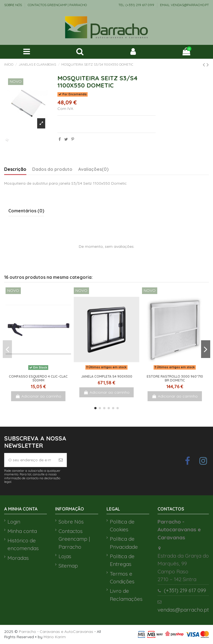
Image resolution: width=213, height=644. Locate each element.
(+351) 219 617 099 (185, 590)
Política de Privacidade (124, 543)
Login (14, 522)
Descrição (15, 169)
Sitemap (68, 566)
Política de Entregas (122, 560)
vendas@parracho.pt (183, 610)
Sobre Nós (13, 5)
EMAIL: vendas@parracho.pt (184, 5)
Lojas (65, 556)
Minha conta (22, 531)
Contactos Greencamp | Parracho (57, 5)
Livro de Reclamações (126, 595)
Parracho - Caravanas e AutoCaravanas (56, 632)
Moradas (18, 558)
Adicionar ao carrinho (38, 396)
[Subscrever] (61, 460)
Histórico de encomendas (23, 544)
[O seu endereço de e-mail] (30, 460)
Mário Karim (55, 637)
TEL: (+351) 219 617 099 (137, 5)
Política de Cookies (122, 526)
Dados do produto (52, 169)
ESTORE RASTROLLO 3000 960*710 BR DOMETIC (175, 378)
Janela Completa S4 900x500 (107, 376)
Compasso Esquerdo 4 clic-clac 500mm (38, 378)
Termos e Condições (122, 578)
